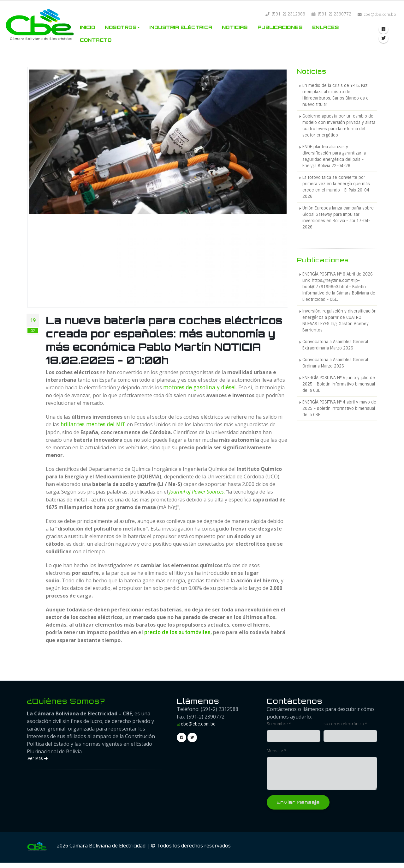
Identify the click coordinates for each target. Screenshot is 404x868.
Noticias (235, 27)
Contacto (96, 40)
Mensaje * (276, 751)
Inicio (87, 27)
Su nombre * (279, 724)
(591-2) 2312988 (285, 14)
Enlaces (326, 27)
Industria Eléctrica (181, 27)
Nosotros (121, 27)
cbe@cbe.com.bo (198, 724)
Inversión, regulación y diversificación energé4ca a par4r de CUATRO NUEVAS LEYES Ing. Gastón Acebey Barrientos (339, 321)
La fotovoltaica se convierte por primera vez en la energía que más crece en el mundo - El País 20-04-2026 (337, 187)
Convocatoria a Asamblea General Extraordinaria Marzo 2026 (335, 345)
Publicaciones (280, 27)
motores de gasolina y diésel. (200, 388)
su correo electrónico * (345, 724)
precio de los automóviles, (178, 632)
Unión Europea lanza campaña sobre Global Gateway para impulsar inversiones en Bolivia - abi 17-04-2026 (338, 218)
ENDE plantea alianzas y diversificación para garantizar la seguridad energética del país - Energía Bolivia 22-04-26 (334, 156)
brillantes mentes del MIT (94, 425)
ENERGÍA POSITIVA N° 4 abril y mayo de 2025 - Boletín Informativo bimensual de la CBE (339, 408)
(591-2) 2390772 (331, 14)
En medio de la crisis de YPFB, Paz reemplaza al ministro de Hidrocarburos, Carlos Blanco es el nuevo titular (336, 95)
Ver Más (38, 759)
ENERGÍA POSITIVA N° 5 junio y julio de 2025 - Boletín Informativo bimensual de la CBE (339, 384)
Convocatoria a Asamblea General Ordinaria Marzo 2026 (335, 363)
